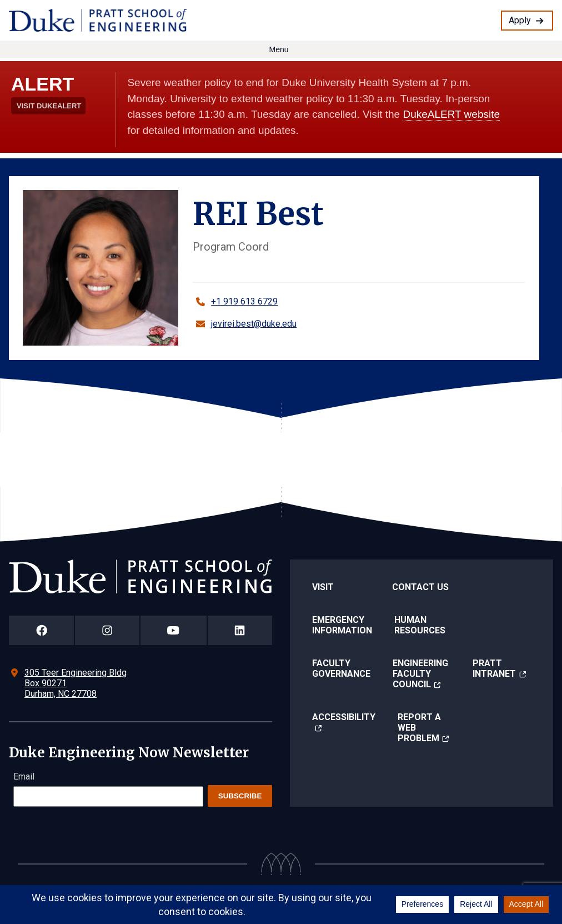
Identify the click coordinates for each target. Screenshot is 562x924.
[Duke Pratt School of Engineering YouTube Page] (174, 630)
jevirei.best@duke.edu (254, 324)
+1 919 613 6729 (244, 301)
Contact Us (420, 587)
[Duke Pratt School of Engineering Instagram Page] (107, 630)
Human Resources (420, 625)
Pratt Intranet (494, 668)
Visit (323, 587)
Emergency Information (342, 625)
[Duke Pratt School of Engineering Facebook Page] (41, 630)
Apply (520, 20)
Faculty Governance (341, 668)
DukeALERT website (451, 114)
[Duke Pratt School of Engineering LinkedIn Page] (240, 630)
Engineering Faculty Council (420, 674)
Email (24, 776)
